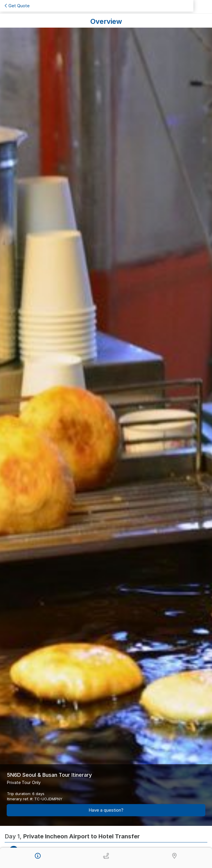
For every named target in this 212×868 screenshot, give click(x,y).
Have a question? (106, 810)
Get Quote (17, 6)
